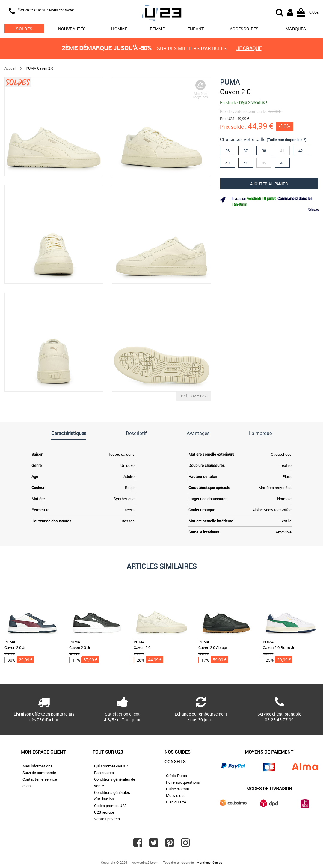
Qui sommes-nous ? (111, 766)
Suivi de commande (39, 773)
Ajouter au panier (269, 184)
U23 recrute (104, 812)
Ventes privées (107, 819)
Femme (157, 29)
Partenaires (104, 773)
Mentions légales (209, 862)
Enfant (196, 29)
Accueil (10, 68)
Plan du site (176, 802)
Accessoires (244, 29)
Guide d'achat (178, 789)
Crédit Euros (176, 776)
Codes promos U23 (110, 806)
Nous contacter (62, 10)
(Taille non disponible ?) (286, 140)
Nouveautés (72, 29)
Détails (313, 209)
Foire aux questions (183, 782)
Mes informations (37, 766)
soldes (24, 29)
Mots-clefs (175, 795)
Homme (119, 29)
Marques (296, 29)
